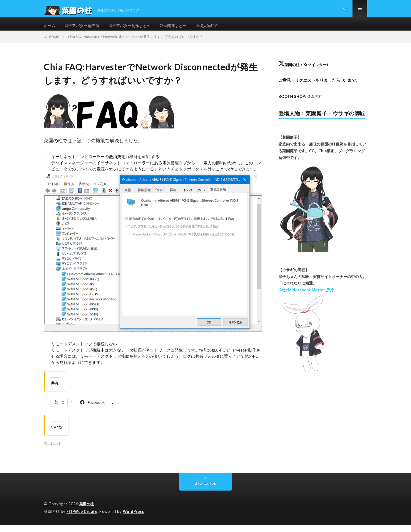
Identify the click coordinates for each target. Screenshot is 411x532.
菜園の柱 (87, 511)
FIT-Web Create (82, 519)
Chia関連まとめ (181, 29)
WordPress (135, 519)
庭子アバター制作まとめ (135, 29)
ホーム (50, 29)
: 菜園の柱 (302, 104)
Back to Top (206, 491)
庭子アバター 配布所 (84, 29)
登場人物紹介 (217, 29)
